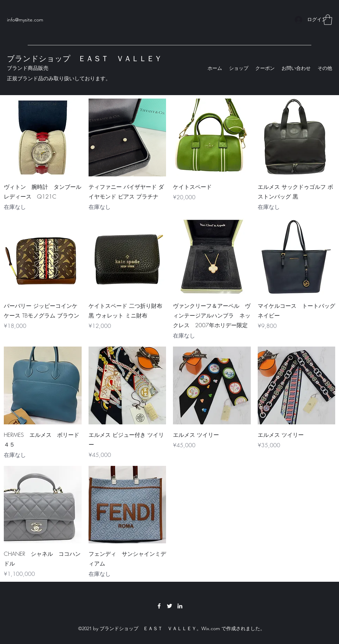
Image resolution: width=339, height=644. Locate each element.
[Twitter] (169, 606)
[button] (328, 20)
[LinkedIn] (180, 606)
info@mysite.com (25, 20)
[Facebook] (159, 606)
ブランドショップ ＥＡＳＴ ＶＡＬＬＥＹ (84, 59)
